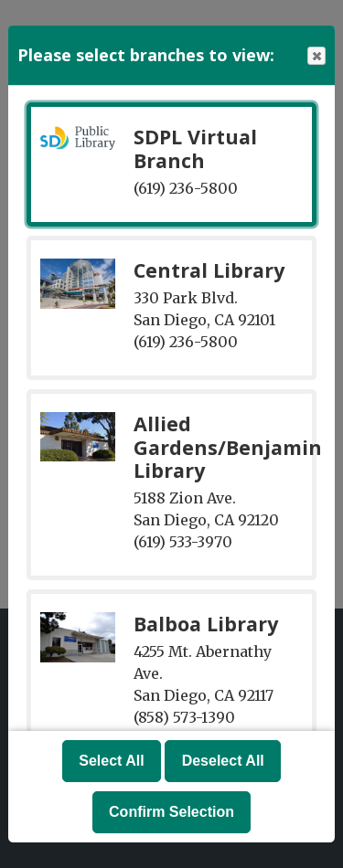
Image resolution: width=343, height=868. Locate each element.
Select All (111, 761)
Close (316, 56)
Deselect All (223, 761)
